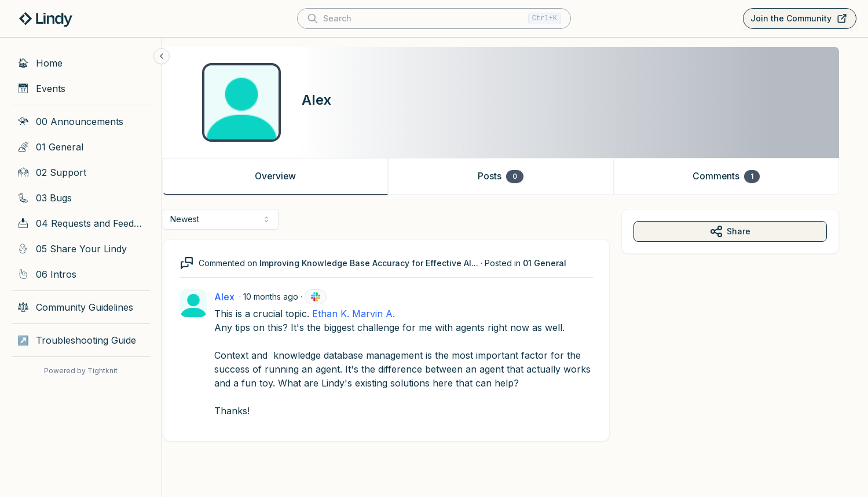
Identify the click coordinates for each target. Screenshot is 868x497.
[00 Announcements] (81, 122)
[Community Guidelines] (81, 307)
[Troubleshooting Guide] (81, 340)
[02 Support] (81, 172)
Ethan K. (345, 314)
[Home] (81, 63)
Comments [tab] (740, 176)
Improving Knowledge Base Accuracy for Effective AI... (383, 263)
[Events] (81, 89)
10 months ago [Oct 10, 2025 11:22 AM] (285, 297)
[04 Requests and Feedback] (81, 223)
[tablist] (515, 176)
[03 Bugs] (81, 198)
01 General (559, 263)
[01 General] (81, 147)
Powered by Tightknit (81, 371)
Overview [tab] (290, 176)
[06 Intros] (81, 274)
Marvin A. (388, 314)
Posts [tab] (515, 176)
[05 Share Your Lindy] (81, 249)
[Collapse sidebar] (162, 56)
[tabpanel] (515, 337)
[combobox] (235, 219)
